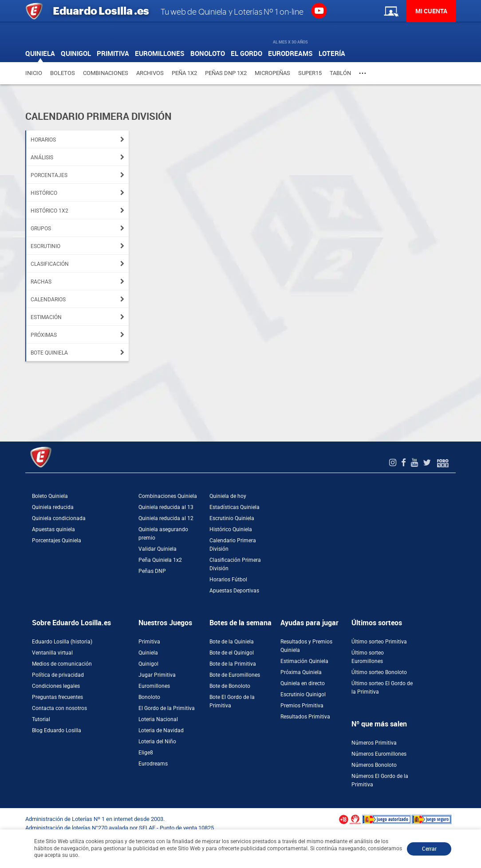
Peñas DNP (152, 571)
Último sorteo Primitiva (379, 642)
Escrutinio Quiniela (232, 518)
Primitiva (149, 642)
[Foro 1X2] (443, 463)
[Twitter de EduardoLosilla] (428, 463)
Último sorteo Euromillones (368, 657)
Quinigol (148, 664)
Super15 (310, 73)
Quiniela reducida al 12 (166, 518)
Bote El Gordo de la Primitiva (232, 701)
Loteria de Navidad (161, 730)
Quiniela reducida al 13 (166, 507)
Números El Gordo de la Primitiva (380, 780)
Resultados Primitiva (305, 717)
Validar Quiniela (158, 549)
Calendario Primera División (233, 545)
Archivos (150, 73)
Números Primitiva (374, 743)
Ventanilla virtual (52, 653)
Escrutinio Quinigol (303, 694)
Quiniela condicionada (59, 518)
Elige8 (146, 753)
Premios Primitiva (302, 706)
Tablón (340, 73)
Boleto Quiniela (50, 496)
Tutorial (41, 719)
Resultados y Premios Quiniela (306, 646)
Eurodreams (153, 764)
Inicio (34, 73)
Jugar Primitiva (157, 675)
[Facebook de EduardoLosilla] (405, 463)
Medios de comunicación (62, 664)
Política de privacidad (58, 675)
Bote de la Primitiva (233, 664)
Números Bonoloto (374, 765)
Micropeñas (272, 73)
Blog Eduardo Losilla (57, 730)
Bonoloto (149, 697)
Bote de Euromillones (235, 675)
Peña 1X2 (184, 73)
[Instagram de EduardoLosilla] (394, 463)
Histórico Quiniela (231, 529)
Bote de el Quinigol (232, 653)
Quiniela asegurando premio (163, 534)
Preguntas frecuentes (57, 697)
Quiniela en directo (303, 683)
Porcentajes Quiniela (57, 541)
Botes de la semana (240, 623)
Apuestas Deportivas (234, 591)
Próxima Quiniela (301, 672)
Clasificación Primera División (235, 564)
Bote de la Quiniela (232, 642)
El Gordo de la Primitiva (167, 708)
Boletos (63, 73)
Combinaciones (106, 73)
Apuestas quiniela (53, 529)
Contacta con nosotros (59, 708)
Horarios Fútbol (228, 580)
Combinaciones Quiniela (168, 496)
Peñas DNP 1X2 (226, 73)
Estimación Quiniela (304, 661)
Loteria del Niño (157, 742)
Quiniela (148, 653)
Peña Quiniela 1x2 (160, 560)
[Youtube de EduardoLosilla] (416, 463)
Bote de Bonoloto (230, 686)
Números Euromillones (379, 754)
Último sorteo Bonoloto (379, 672)
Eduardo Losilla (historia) (62, 642)
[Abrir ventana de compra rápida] (3, 811)
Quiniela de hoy (228, 496)
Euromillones (154, 686)
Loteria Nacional (158, 719)
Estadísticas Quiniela (235, 507)
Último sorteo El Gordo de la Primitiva (382, 688)
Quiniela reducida (53, 507)
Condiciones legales (56, 686)
